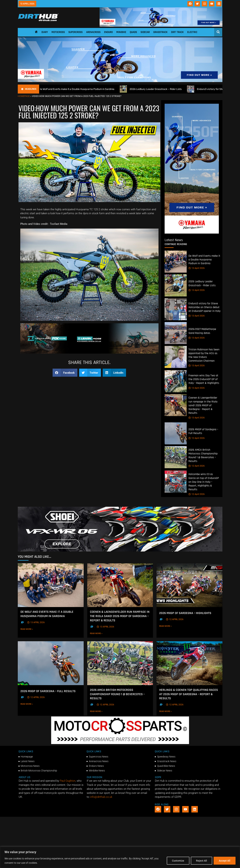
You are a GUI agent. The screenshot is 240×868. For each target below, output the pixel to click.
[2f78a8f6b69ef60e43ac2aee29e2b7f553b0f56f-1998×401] (120, 743)
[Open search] (218, 32)
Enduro (108, 32)
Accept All (225, 861)
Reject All (201, 861)
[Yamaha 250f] (192, 233)
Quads (133, 32)
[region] (120, 857)
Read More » (33, 629)
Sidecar (145, 32)
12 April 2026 (197, 438)
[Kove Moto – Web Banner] (89, 353)
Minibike (121, 32)
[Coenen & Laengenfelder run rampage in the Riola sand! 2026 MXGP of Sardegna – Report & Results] (176, 405)
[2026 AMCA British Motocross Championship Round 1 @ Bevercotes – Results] (176, 457)
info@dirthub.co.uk (101, 797)
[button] (65, 373)
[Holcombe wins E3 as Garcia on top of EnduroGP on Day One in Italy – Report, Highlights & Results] (176, 482)
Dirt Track (177, 32)
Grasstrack (160, 32)
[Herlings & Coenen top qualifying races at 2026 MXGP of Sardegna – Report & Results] (189, 663)
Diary (45, 32)
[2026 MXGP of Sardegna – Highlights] (189, 585)
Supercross (75, 32)
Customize (178, 861)
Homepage (24, 96)
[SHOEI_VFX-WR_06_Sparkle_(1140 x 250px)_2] (120, 551)
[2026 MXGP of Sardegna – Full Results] (176, 433)
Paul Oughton (68, 781)
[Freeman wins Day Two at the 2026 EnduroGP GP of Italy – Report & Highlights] (176, 381)
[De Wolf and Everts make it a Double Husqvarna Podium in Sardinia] (176, 262)
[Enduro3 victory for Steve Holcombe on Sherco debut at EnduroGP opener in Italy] (176, 309)
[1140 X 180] (161, 26)
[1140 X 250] (120, 81)
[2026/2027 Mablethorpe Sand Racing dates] (176, 333)
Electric (192, 32)
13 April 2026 (197, 268)
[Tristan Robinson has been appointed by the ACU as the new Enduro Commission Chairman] (176, 357)
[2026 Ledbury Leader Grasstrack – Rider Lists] (176, 285)
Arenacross (93, 32)
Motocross (58, 32)
